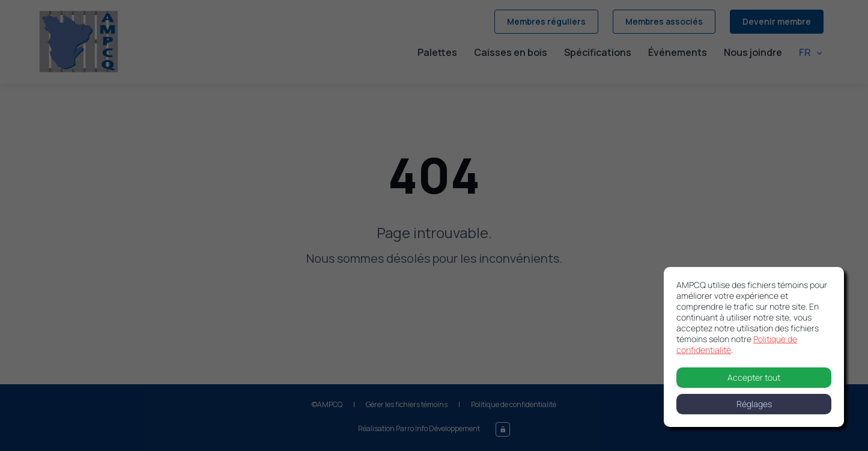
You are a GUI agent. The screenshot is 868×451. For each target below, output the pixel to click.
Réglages (754, 404)
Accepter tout (754, 377)
